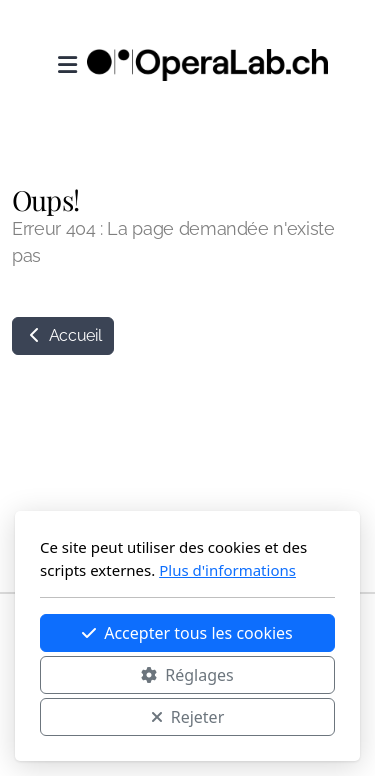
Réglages (187, 675)
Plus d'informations (227, 570)
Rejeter (188, 717)
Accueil (63, 335)
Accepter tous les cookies (187, 633)
